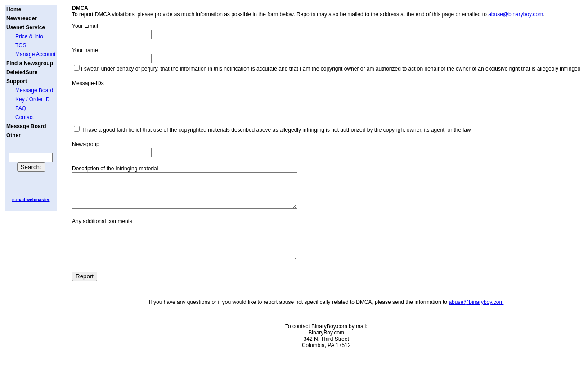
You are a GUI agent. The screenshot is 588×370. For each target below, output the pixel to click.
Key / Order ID (33, 99)
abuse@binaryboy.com (516, 14)
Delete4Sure (22, 72)
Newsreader (22, 18)
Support (17, 81)
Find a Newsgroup (30, 63)
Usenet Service (26, 27)
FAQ (21, 108)
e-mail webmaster (31, 199)
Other (13, 135)
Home (14, 9)
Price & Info (29, 36)
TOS (21, 45)
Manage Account (35, 54)
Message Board (34, 90)
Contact (25, 117)
